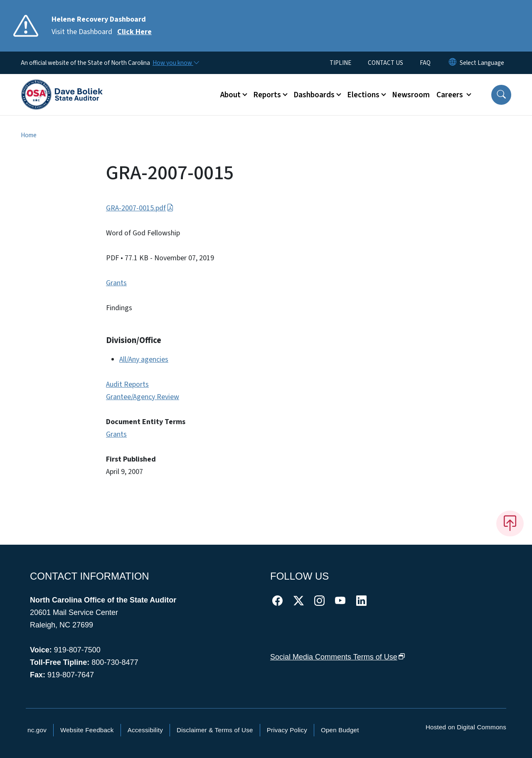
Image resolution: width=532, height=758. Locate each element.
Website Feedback (87, 730)
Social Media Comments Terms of (338, 657)
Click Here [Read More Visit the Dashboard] (134, 32)
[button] (501, 95)
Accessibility (145, 730)
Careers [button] (451, 95)
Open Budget (340, 730)
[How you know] (175, 63)
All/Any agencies (144, 359)
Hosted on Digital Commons (466, 727)
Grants (116, 283)
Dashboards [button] (314, 95)
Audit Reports (127, 384)
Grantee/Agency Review (143, 397)
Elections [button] (363, 95)
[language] (482, 63)
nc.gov (37, 730)
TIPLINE (340, 63)
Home (29, 135)
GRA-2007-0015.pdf (140, 208)
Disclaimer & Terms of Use (215, 730)
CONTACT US (385, 63)
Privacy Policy (287, 730)
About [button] (230, 95)
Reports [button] (267, 95)
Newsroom (411, 95)
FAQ (425, 63)
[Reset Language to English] (453, 63)
